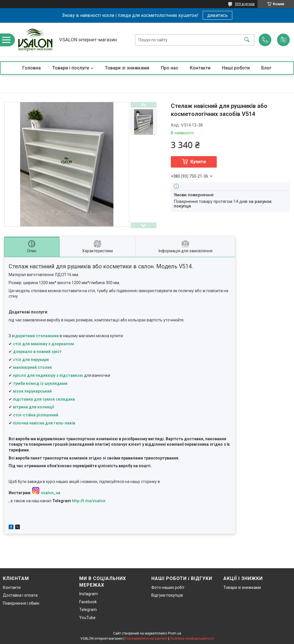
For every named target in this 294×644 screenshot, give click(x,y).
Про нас (170, 68)
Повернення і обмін (21, 603)
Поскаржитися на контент (146, 639)
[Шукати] (247, 40)
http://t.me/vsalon (89, 501)
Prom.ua (175, 633)
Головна (32, 68)
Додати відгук (283, 40)
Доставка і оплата (20, 595)
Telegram (88, 610)
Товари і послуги (71, 68)
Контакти (200, 68)
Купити (198, 162)
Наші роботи (236, 68)
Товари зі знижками (127, 68)
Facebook (88, 602)
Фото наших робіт (168, 587)
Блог (266, 68)
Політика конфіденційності (192, 639)
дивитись (217, 15)
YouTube (87, 618)
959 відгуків (245, 4)
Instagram (89, 594)
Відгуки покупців (167, 595)
